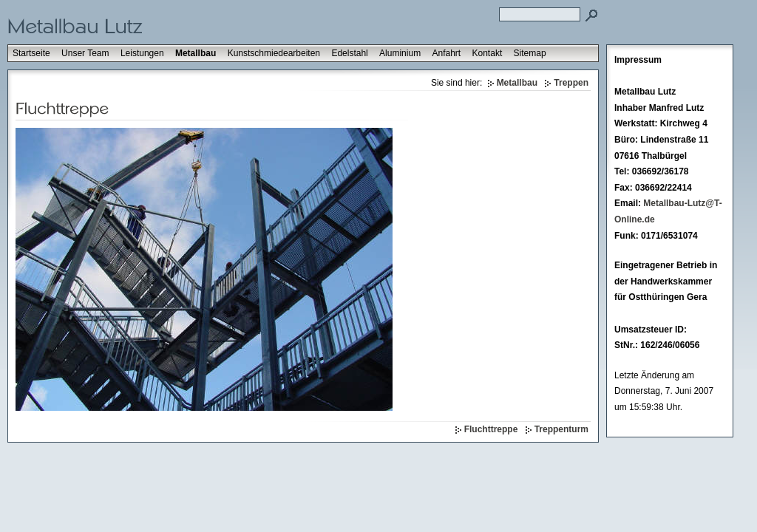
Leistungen (142, 53)
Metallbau (196, 53)
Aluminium (400, 53)
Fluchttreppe (491, 429)
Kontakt (488, 53)
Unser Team (85, 53)
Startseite (31, 53)
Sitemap (530, 53)
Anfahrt (446, 53)
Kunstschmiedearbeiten (274, 53)
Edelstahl (349, 53)
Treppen (571, 83)
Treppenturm (561, 429)
